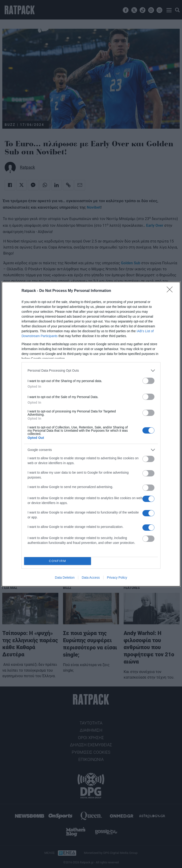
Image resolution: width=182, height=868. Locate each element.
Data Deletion (65, 578)
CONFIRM (58, 561)
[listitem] (91, 371)
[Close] (171, 291)
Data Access (91, 578)
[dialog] (91, 434)
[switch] (148, 381)
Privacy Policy (117, 578)
